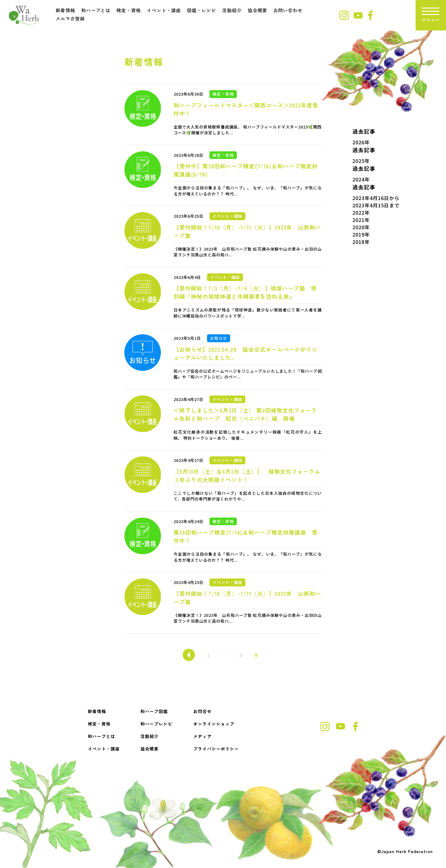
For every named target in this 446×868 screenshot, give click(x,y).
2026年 (361, 142)
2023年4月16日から (376, 198)
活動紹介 (232, 10)
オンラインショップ (214, 724)
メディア (202, 736)
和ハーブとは (96, 10)
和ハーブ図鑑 (154, 711)
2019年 (361, 234)
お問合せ (202, 711)
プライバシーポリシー (216, 749)
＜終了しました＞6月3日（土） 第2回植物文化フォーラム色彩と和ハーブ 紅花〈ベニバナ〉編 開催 (245, 414)
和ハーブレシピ (156, 724)
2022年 (361, 213)
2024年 (361, 179)
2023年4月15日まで (376, 205)
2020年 (361, 227)
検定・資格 (129, 10)
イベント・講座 (164, 10)
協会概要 (258, 10)
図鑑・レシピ (202, 10)
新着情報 (65, 10)
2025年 (361, 161)
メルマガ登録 (70, 18)
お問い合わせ (288, 10)
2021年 (361, 220)
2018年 (361, 242)
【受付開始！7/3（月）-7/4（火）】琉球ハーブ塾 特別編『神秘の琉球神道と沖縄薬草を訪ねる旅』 (245, 292)
